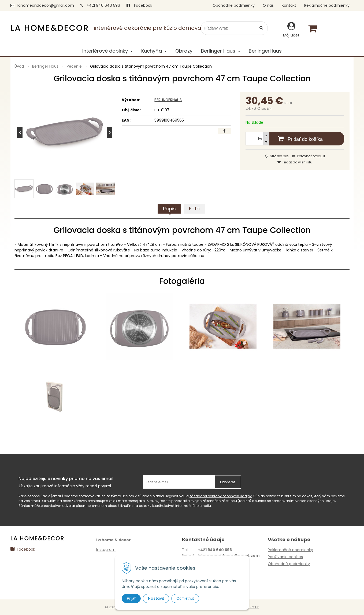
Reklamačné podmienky (327, 5)
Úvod (19, 66)
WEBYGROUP (249, 607)
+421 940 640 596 (103, 5)
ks (260, 139)
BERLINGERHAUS (168, 100)
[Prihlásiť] (291, 29)
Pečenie (74, 66)
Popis (169, 209)
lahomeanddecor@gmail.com (46, 5)
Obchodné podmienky (234, 5)
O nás (268, 5)
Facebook (139, 5)
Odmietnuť (185, 598)
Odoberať (228, 482)
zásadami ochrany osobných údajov (221, 496)
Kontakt (289, 5)
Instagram (106, 550)
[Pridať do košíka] (295, 139)
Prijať (131, 598)
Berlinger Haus (45, 66)
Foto (194, 209)
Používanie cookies (285, 557)
